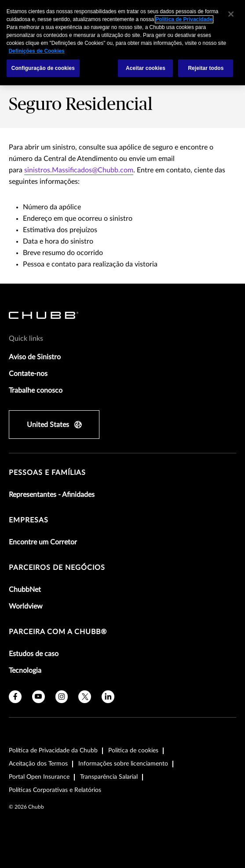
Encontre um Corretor (43, 542)
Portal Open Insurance (39, 777)
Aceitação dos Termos (38, 764)
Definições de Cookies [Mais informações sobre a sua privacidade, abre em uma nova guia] (37, 51)
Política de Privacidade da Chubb (53, 751)
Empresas (29, 520)
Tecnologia (25, 671)
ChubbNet (25, 590)
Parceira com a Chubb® (58, 632)
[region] (122, 43)
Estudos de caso (34, 654)
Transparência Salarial (109, 777)
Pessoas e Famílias (47, 473)
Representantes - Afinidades (52, 495)
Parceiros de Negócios (57, 568)
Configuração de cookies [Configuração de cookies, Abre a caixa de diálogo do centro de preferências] (43, 68)
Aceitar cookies (146, 68)
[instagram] (62, 697)
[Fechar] (231, 14)
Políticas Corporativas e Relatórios (55, 790)
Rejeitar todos (206, 68)
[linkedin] (108, 697)
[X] (85, 697)
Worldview (26, 606)
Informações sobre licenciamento (123, 764)
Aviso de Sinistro (35, 357)
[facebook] (15, 697)
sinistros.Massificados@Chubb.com (79, 170)
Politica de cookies (133, 751)
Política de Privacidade (184, 19)
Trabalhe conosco (36, 390)
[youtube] (38, 697)
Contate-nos (28, 374)
